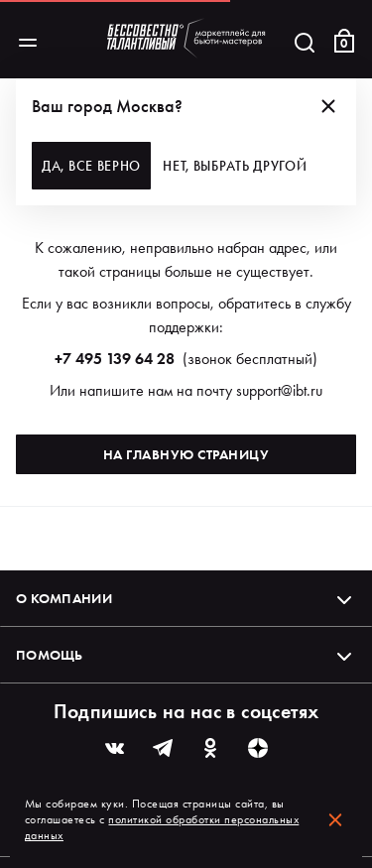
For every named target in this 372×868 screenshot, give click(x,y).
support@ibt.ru (279, 390)
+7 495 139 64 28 (115, 359)
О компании (186, 598)
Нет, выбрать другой (235, 166)
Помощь (186, 655)
